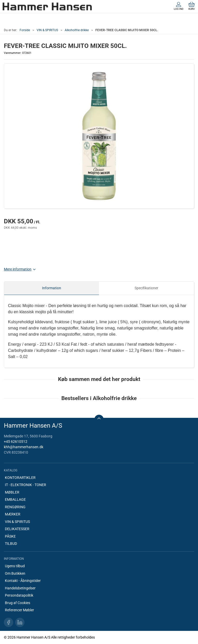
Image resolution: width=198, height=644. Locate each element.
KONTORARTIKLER (20, 478)
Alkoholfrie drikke (77, 30)
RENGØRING (15, 507)
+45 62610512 (16, 442)
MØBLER (12, 492)
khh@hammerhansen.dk (24, 447)
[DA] (47, 6)
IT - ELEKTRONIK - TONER (26, 485)
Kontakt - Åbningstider (23, 581)
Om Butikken (15, 573)
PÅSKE (10, 536)
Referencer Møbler (19, 610)
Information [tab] (52, 288)
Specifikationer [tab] (146, 288)
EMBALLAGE (15, 499)
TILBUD (11, 544)
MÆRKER (13, 514)
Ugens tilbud (15, 566)
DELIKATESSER (17, 529)
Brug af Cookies (18, 603)
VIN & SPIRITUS (47, 30)
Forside (25, 30)
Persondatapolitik (19, 595)
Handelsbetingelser (20, 588)
